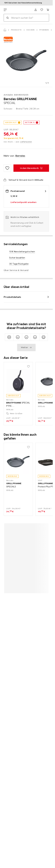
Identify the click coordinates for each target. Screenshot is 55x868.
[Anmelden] (36, 10)
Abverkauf (11, 122)
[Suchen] (7, 18)
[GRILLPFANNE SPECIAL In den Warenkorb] (31, 168)
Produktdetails (12, 297)
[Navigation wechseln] (5, 10)
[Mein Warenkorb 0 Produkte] (48, 10)
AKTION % (30, 122)
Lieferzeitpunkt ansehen (23, 202)
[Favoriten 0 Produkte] (42, 10)
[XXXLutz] (18, 10)
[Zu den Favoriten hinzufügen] (7, 168)
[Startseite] (5, 30)
